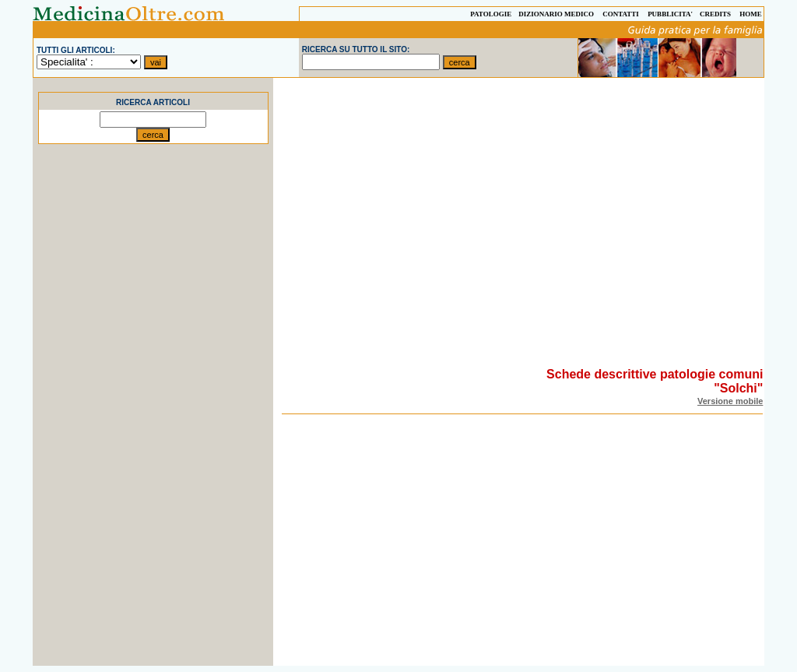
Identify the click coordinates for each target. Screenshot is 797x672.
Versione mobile (730, 401)
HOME (751, 14)
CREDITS (715, 14)
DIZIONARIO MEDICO (556, 14)
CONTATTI (621, 14)
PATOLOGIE (491, 14)
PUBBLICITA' (670, 14)
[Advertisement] (153, 432)
